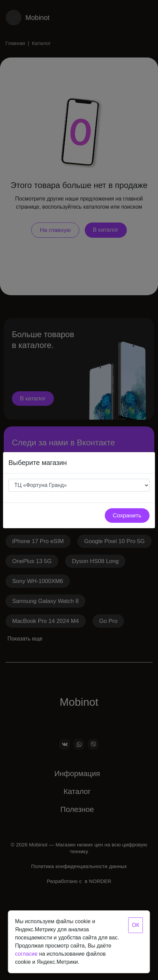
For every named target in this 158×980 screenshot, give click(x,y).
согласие (26, 954)
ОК (136, 925)
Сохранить (127, 516)
